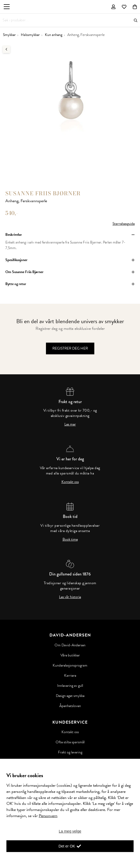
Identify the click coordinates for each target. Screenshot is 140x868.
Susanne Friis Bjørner (43, 193)
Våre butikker (70, 655)
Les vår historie (70, 597)
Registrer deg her (70, 348)
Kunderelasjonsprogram (70, 666)
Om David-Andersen (70, 645)
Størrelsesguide (124, 224)
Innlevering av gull (70, 686)
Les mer (70, 424)
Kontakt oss (70, 482)
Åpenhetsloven (70, 706)
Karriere (70, 676)
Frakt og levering (70, 752)
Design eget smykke (70, 696)
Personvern (48, 816)
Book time (70, 540)
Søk (136, 20)
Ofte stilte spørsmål (70, 742)
